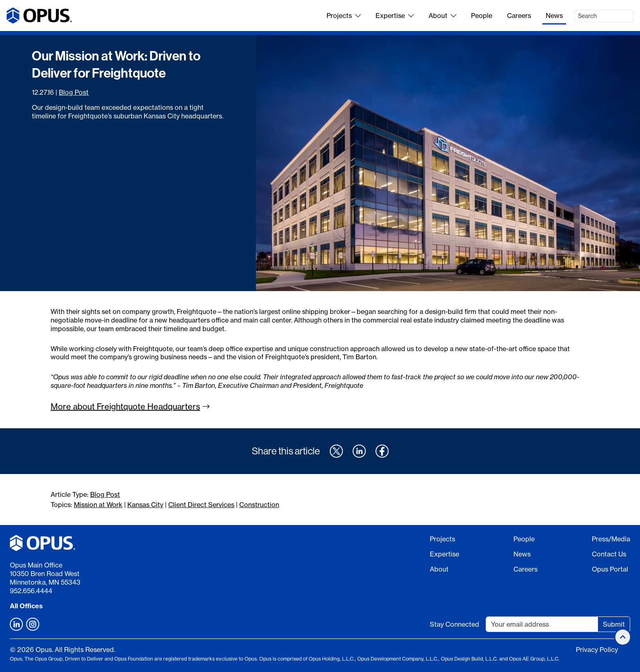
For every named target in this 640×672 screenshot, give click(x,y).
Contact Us (609, 554)
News (554, 16)
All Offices (26, 606)
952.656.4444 (31, 591)
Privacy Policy (597, 650)
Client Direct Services (201, 505)
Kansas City (145, 505)
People (482, 16)
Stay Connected (454, 624)
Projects (344, 16)
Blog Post (74, 92)
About (442, 16)
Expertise (395, 16)
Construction (259, 505)
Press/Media (611, 539)
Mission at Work (98, 505)
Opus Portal (610, 569)
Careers (519, 16)
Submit (614, 624)
